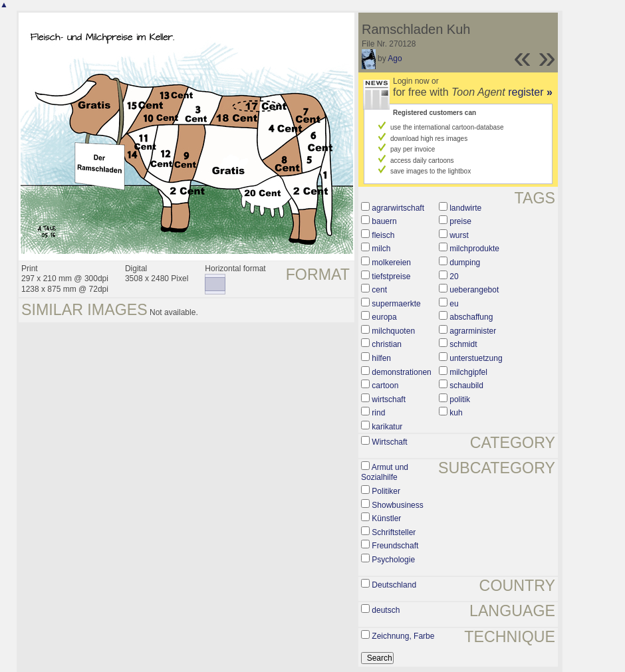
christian (387, 344)
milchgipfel (468, 372)
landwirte (465, 208)
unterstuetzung (476, 358)
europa (384, 317)
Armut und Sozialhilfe (385, 473)
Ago (395, 58)
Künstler (386, 518)
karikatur (387, 427)
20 (454, 277)
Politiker (386, 491)
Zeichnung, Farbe (403, 636)
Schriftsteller (394, 532)
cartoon (385, 386)
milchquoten (393, 331)
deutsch (386, 610)
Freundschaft (395, 546)
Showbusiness (397, 505)
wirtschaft (389, 399)
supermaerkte (396, 304)
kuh (456, 413)
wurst (459, 235)
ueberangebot (474, 290)
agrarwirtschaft (398, 208)
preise (460, 221)
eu (454, 304)
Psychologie (393, 560)
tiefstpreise (391, 277)
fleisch (383, 235)
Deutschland (394, 585)
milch (381, 249)
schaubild (466, 386)
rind (378, 413)
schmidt (463, 344)
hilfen (381, 358)
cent (379, 290)
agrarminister (473, 331)
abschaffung (471, 317)
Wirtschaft (389, 442)
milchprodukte (474, 249)
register (530, 92)
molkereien (391, 263)
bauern (384, 221)
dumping (465, 263)
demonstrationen (401, 372)
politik (460, 399)
